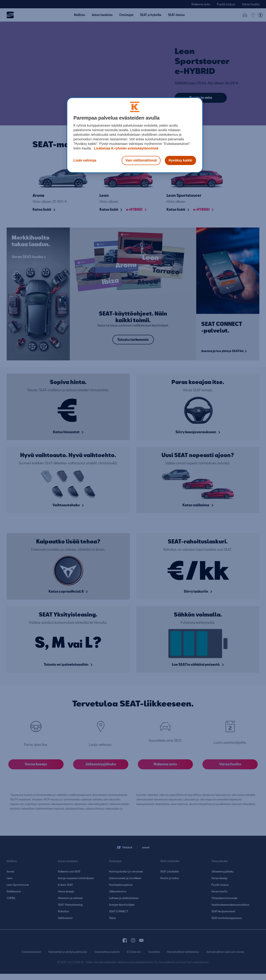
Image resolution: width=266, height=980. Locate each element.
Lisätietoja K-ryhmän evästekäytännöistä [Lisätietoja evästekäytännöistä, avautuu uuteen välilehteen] (126, 148)
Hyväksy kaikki (180, 160)
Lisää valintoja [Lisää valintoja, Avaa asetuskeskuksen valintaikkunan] (85, 160)
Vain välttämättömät (141, 160)
